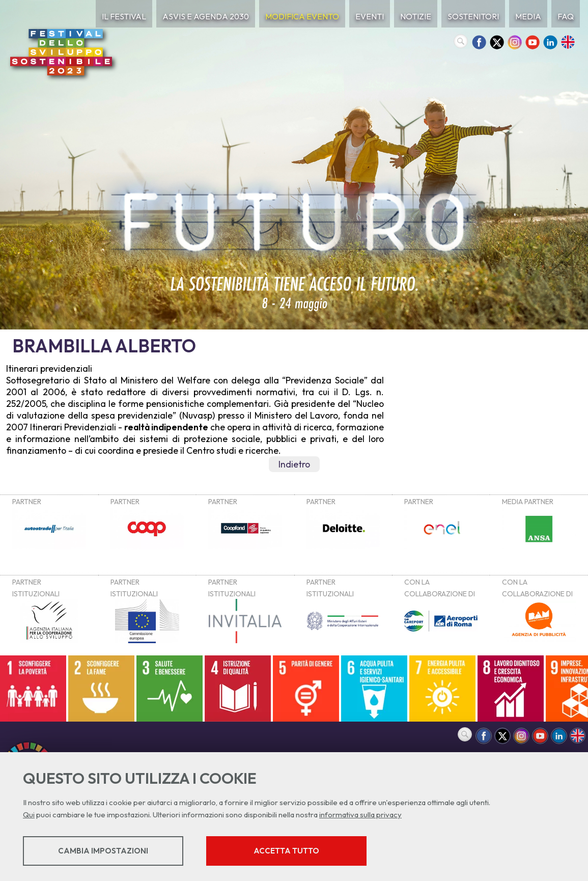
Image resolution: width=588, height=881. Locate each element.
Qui (29, 815)
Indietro (294, 464)
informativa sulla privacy (360, 815)
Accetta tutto (286, 851)
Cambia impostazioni (103, 851)
